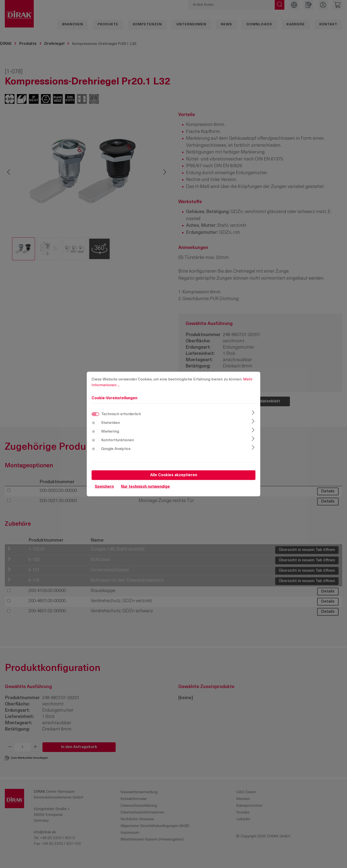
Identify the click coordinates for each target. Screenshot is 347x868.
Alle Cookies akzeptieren (174, 475)
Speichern (104, 487)
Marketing (110, 432)
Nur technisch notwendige (145, 487)
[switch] (95, 423)
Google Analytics (116, 449)
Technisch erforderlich (121, 414)
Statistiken (111, 423)
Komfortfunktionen (118, 440)
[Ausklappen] (253, 413)
